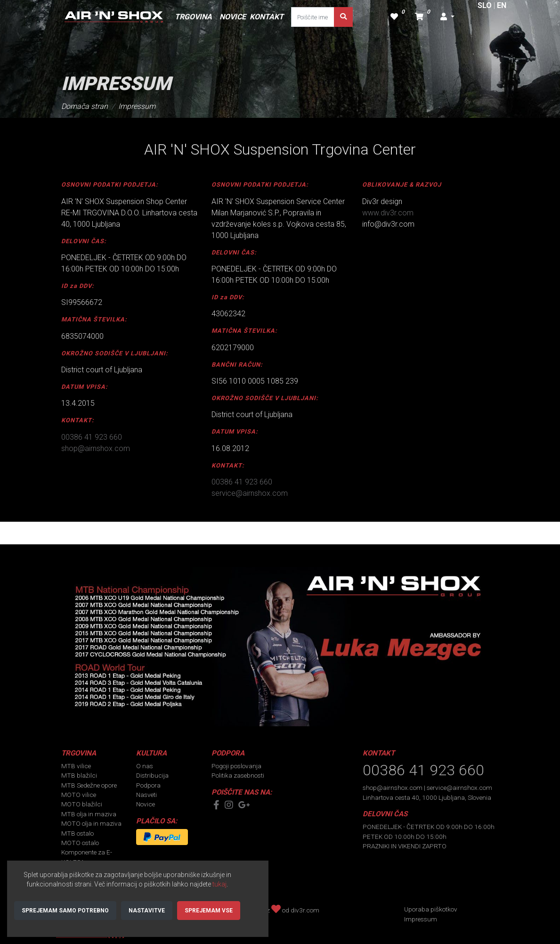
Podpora (148, 785)
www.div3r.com (388, 213)
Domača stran (85, 106)
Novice (146, 804)
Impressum (137, 106)
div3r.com (305, 910)
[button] (447, 17)
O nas (145, 766)
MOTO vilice (79, 795)
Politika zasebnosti (238, 775)
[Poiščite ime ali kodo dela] (313, 17)
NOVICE (233, 17)
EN (502, 5)
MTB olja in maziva (89, 814)
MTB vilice (76, 766)
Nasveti (146, 795)
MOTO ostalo (80, 843)
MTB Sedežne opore (89, 785)
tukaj (219, 884)
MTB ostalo (77, 833)
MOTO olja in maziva (91, 823)
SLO (485, 5)
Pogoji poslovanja (236, 766)
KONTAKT (267, 17)
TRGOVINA (193, 17)
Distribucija (152, 775)
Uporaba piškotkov (431, 909)
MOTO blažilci (82, 804)
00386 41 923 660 (92, 437)
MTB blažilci (79, 775)
